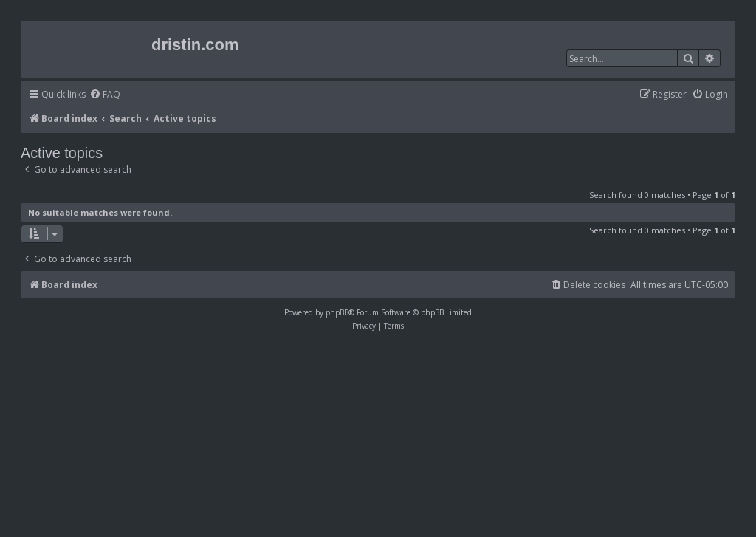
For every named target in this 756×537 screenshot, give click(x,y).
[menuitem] (105, 95)
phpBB (337, 312)
